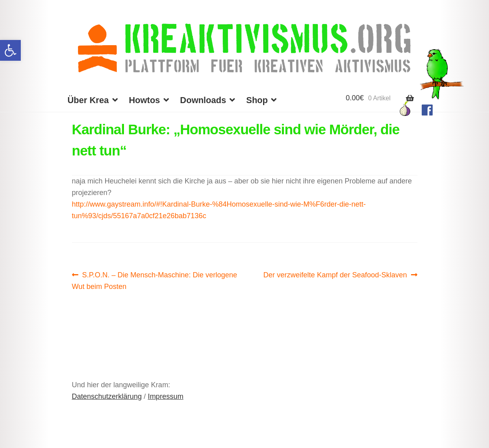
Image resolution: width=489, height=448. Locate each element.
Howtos (144, 100)
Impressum (166, 396)
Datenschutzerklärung (107, 396)
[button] (10, 50)
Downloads (203, 100)
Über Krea (88, 100)
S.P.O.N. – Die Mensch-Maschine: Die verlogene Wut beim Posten (155, 280)
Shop (257, 100)
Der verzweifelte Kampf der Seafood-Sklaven (335, 275)
